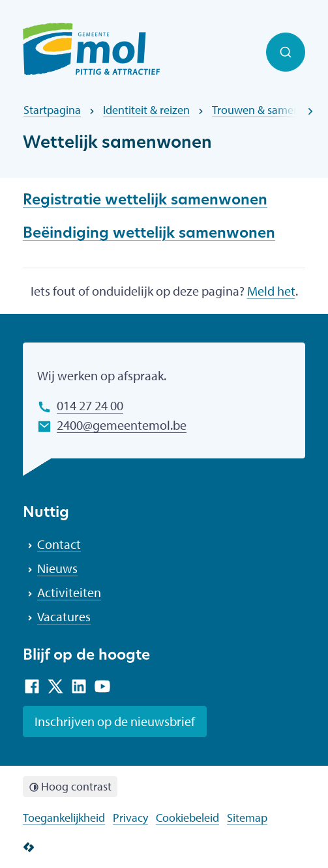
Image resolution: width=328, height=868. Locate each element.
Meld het (271, 291)
